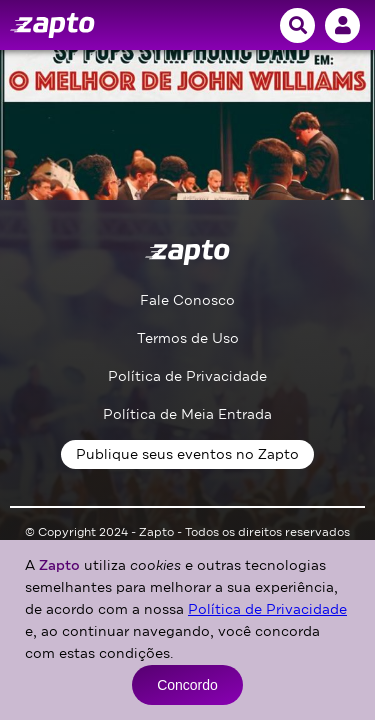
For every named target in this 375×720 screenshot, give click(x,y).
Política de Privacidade (187, 376)
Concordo (187, 685)
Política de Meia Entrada (187, 414)
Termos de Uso (188, 338)
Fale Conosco (187, 300)
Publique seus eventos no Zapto (187, 454)
